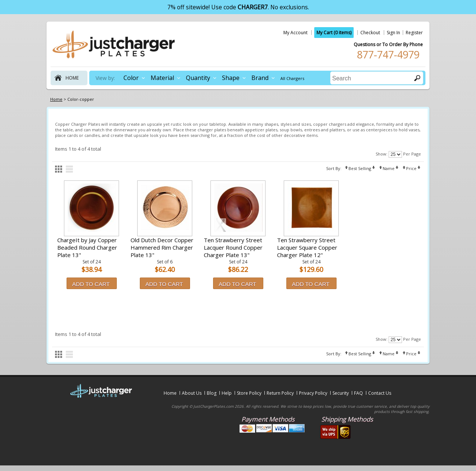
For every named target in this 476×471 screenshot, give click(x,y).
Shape (231, 78)
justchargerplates (114, 44)
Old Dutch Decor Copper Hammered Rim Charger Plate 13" (162, 247)
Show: (382, 154)
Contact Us (380, 393)
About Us (192, 393)
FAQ (358, 393)
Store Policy (249, 393)
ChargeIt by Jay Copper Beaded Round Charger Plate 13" (87, 247)
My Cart (334, 33)
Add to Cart (91, 284)
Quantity (198, 78)
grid (59, 169)
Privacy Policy (313, 393)
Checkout (370, 33)
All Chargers (292, 78)
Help (227, 393)
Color (131, 78)
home (72, 78)
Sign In (393, 33)
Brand (260, 78)
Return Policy (280, 393)
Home (170, 393)
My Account (295, 33)
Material (162, 78)
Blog (212, 393)
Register (414, 33)
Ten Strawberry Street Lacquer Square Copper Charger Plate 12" (307, 247)
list (69, 169)
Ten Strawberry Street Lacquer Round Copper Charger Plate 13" (233, 247)
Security (341, 393)
